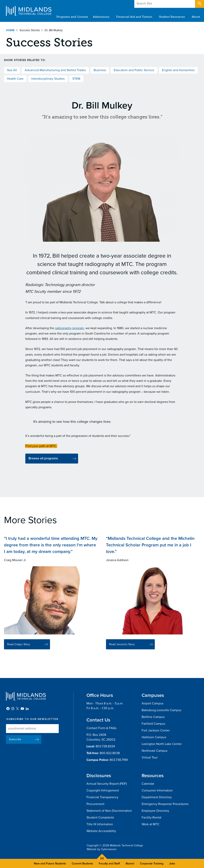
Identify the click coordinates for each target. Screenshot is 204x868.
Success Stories (30, 30)
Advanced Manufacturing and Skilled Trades (55, 70)
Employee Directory (155, 811)
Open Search (199, 4)
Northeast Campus (154, 751)
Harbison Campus (154, 737)
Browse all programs (43, 458)
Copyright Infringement (103, 790)
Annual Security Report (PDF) (107, 784)
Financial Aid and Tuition (134, 17)
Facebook (8, 709)
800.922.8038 (110, 753)
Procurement (95, 804)
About (196, 17)
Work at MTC (151, 824)
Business (100, 70)
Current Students (82, 864)
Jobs (172, 864)
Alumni (130, 864)
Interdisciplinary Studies (48, 79)
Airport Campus (153, 703)
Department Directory (157, 797)
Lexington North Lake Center (162, 744)
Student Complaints (100, 818)
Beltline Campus (153, 717)
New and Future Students (50, 864)
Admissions (101, 17)
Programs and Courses (72, 17)
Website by (102, 849)
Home (10, 30)
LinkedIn (27, 709)
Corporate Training (152, 864)
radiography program (69, 328)
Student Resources (172, 17)
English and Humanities (178, 70)
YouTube (22, 709)
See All (12, 70)
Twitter (18, 709)
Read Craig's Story (19, 646)
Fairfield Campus (153, 724)
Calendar (148, 784)
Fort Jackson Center (156, 730)
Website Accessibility (101, 831)
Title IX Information (100, 824)
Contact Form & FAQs (101, 728)
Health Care (15, 79)
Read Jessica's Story (122, 646)
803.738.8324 (105, 746)
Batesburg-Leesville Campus (161, 710)
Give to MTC (160, 4)
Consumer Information (157, 790)
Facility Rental (152, 818)
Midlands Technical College (29, 11)
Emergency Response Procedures (165, 804)
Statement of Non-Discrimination (109, 811)
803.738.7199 (119, 760)
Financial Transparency (102, 797)
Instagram (13, 709)
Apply (185, 4)
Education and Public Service (134, 70)
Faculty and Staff (109, 864)
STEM (76, 79)
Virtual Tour (150, 757)
